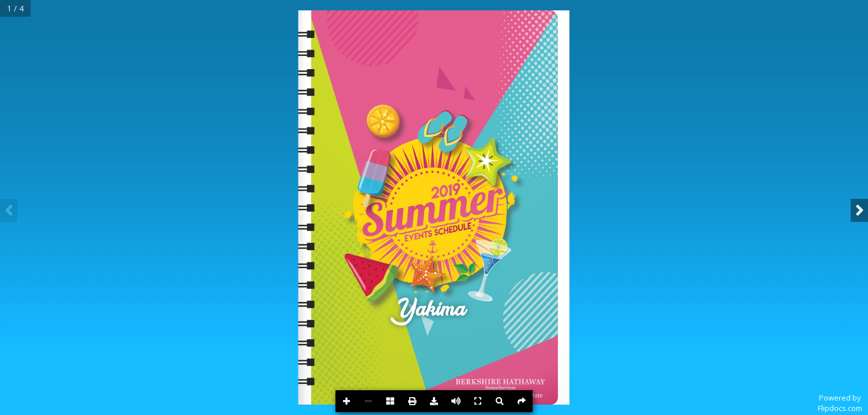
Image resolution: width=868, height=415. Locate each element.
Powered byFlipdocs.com (840, 403)
